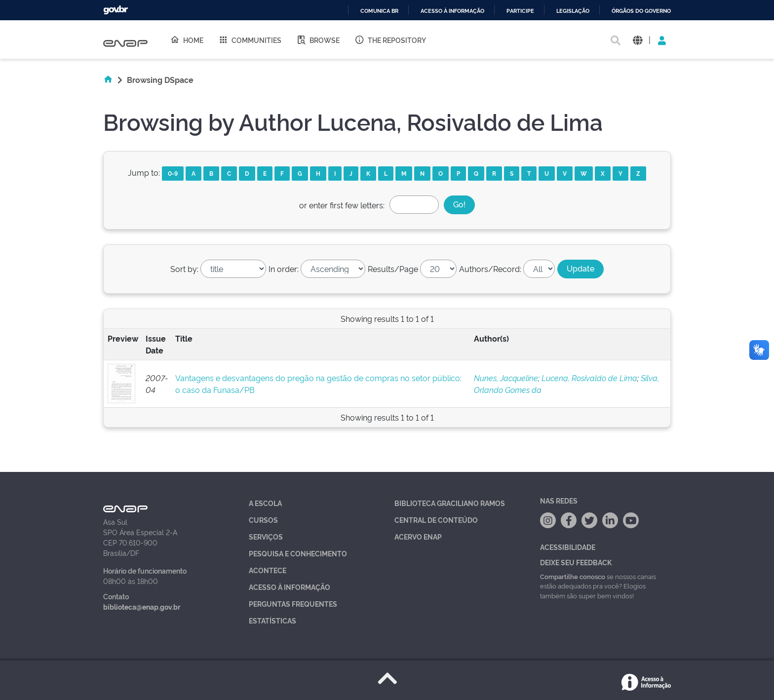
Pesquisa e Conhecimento (298, 553)
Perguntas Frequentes (293, 603)
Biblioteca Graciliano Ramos (450, 503)
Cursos (263, 520)
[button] (638, 40)
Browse (318, 39)
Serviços (266, 536)
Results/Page (393, 269)
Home (187, 39)
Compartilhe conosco (573, 576)
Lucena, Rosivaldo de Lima (589, 378)
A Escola (265, 503)
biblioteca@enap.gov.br (142, 606)
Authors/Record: (490, 269)
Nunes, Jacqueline (506, 378)
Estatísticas (272, 620)
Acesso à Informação (290, 587)
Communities (250, 39)
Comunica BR (379, 11)
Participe (520, 11)
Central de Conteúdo (436, 520)
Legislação (573, 11)
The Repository (390, 39)
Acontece (268, 570)
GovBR (116, 10)
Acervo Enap (418, 536)
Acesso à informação (452, 11)
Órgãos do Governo (641, 11)
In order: (284, 269)
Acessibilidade (568, 547)
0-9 (173, 173)
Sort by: (184, 269)
